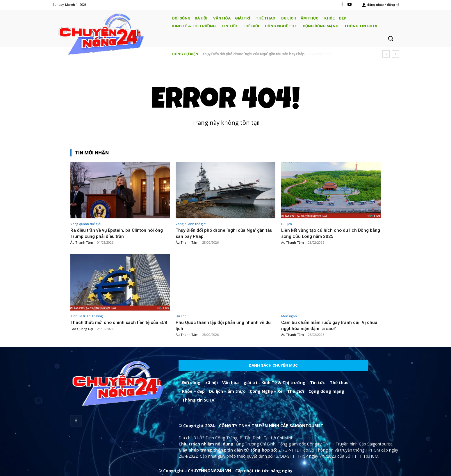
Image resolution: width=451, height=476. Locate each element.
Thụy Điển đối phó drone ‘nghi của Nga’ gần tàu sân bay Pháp (254, 54)
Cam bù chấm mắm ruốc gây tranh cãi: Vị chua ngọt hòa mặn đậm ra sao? (326, 325)
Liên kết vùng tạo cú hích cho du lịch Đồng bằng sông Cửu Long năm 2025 (327, 233)
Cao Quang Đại (82, 335)
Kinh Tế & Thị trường (87, 316)
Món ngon (289, 316)
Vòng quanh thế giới (86, 224)
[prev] (386, 54)
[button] (391, 38)
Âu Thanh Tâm (82, 242)
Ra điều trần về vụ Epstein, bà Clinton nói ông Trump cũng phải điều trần (120, 233)
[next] (395, 54)
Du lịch (287, 224)
